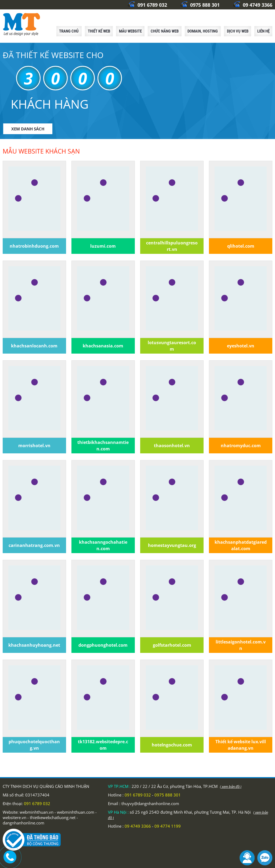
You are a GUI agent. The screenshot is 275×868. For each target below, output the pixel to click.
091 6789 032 (147, 5)
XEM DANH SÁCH (28, 129)
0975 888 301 (200, 5)
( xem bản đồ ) (231, 787)
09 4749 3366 (253, 5)
